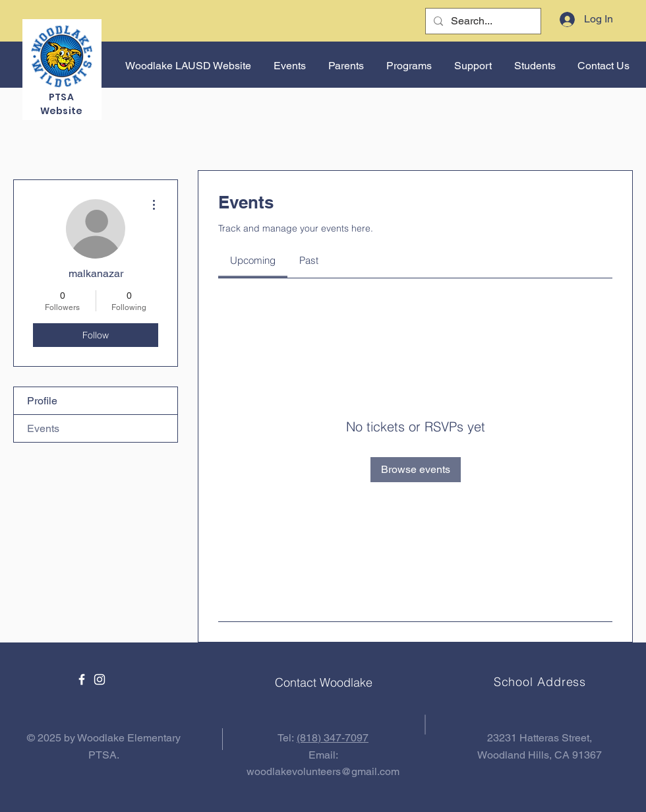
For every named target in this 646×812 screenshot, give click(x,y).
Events (43, 428)
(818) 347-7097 (333, 738)
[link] (253, 260)
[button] (288, 66)
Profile (42, 401)
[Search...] (482, 21)
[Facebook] (82, 679)
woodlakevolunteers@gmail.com (323, 771)
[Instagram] (100, 679)
